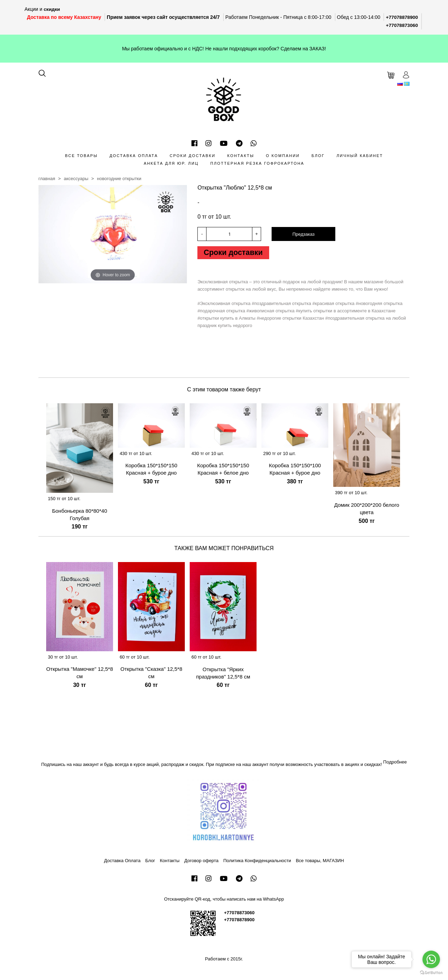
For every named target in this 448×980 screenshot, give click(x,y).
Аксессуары (76, 178)
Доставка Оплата (134, 155)
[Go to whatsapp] (431, 959)
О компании (283, 155)
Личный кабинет (360, 155)
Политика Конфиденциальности (257, 860)
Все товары (81, 155)
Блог (318, 155)
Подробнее (395, 762)
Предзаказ (303, 234)
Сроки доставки (193, 155)
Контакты (241, 155)
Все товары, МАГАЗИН (320, 860)
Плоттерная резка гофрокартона (257, 163)
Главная (47, 178)
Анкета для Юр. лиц (171, 163)
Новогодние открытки (119, 178)
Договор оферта (202, 860)
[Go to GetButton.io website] (431, 973)
